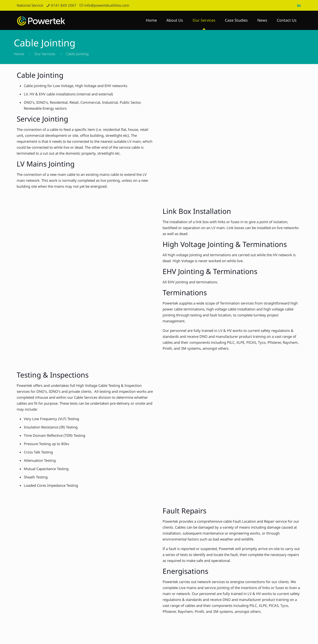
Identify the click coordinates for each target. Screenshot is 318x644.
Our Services (45, 54)
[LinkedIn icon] (299, 5)
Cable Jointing (77, 54)
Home (19, 54)
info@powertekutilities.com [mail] (107, 5)
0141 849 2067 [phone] (64, 5)
